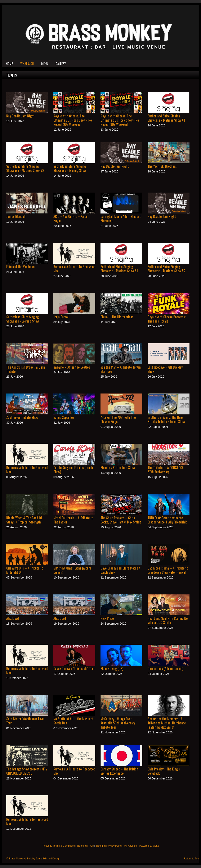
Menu (45, 63)
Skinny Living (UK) (112, 669)
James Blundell (16, 216)
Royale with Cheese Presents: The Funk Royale (167, 319)
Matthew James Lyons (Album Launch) (72, 570)
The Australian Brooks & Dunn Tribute (26, 369)
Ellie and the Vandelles (21, 267)
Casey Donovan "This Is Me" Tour (74, 669)
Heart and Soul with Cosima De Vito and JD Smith (168, 620)
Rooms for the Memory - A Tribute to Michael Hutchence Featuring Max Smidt (167, 723)
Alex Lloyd (13, 618)
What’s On (27, 63)
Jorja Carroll (61, 317)
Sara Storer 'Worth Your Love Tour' (25, 721)
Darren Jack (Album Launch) (165, 669)
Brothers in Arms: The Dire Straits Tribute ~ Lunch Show (166, 419)
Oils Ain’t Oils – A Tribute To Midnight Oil (25, 570)
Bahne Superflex (64, 417)
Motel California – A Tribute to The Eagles (73, 520)
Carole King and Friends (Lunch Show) (73, 470)
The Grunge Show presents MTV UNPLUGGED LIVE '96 (27, 771)
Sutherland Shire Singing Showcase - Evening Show (70, 168)
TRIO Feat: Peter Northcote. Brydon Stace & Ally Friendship (167, 520)
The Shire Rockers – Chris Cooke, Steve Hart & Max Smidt (121, 520)
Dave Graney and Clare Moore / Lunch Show (120, 570)
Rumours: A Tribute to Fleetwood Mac (74, 269)
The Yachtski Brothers (162, 166)
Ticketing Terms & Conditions (59, 846)
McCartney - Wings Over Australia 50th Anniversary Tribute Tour (118, 723)
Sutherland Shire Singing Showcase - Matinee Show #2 (25, 168)
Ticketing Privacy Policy (109, 846)
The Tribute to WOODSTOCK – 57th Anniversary (167, 470)
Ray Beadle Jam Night (20, 116)
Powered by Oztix (149, 846)
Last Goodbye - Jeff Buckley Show (165, 369)
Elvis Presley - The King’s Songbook (164, 771)
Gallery (61, 63)
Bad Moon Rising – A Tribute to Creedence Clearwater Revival (168, 570)
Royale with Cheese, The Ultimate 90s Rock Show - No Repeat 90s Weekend (73, 120)
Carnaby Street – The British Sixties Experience (119, 771)
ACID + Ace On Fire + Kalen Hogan (70, 219)
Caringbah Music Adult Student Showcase (121, 219)
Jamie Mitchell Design (48, 859)
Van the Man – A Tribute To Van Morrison (121, 369)
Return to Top (191, 859)
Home (9, 63)
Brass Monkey (17, 859)
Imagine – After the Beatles (72, 367)
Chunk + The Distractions (117, 317)
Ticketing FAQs (85, 846)
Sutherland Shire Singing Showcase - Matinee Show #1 (166, 118)
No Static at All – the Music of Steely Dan (73, 721)
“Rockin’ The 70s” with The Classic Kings (118, 419)
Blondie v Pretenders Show (118, 468)
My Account (130, 846)
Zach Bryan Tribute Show (22, 417)
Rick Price (107, 618)
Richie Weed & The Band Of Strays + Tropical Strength (24, 520)
